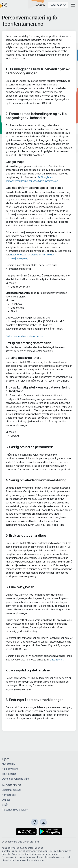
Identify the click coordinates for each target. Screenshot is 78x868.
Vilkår (5, 805)
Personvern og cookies (15, 810)
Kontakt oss (9, 795)
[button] (72, 5)
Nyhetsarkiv (9, 764)
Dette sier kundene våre (15, 779)
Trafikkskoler (9, 774)
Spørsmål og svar (11, 790)
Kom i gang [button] (58, 5)
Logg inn (40, 5)
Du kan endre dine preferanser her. (25, 336)
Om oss (6, 800)
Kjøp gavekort (10, 769)
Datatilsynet (57, 660)
